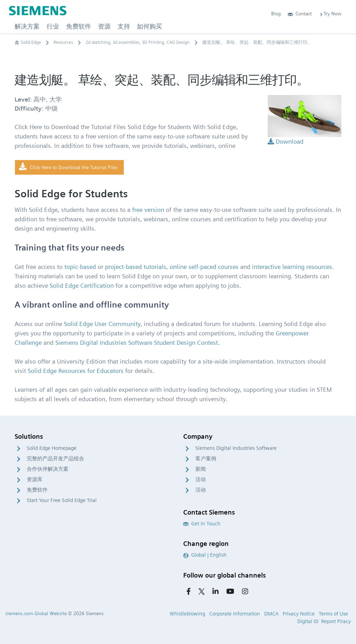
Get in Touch (202, 524)
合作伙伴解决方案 (48, 469)
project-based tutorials (136, 267)
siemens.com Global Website (36, 613)
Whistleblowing (187, 614)
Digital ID (308, 621)
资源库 (35, 479)
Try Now (330, 14)
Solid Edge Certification (82, 285)
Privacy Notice (299, 614)
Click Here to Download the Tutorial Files (68, 167)
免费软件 (37, 490)
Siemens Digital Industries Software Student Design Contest (137, 343)
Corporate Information (235, 614)
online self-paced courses (204, 267)
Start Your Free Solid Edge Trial (62, 500)
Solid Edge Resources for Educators (76, 371)
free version (148, 210)
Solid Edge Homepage (52, 448)
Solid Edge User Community (102, 324)
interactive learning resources (292, 267)
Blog (276, 14)
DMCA (271, 614)
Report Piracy (336, 621)
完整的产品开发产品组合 (55, 459)
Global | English (205, 555)
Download (286, 141)
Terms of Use (333, 614)
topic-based (80, 267)
